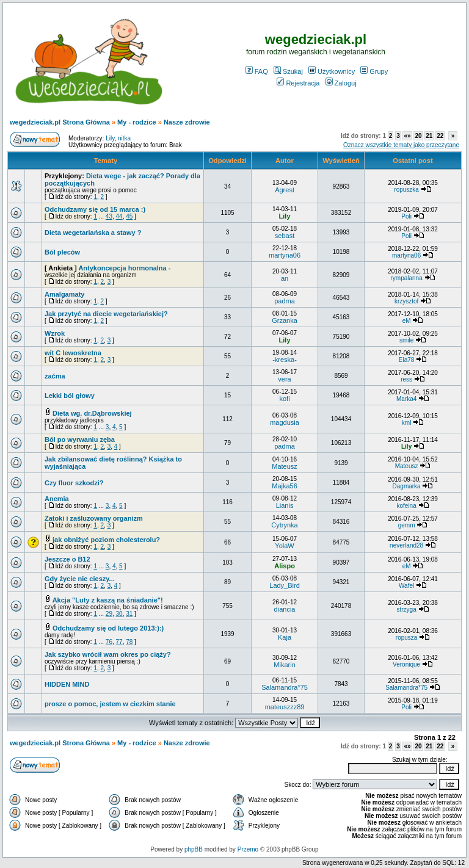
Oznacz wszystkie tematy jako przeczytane (401, 145)
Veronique (406, 664)
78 (129, 642)
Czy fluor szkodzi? (74, 483)
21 (429, 136)
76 (109, 642)
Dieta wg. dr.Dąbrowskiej (92, 413)
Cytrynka (284, 525)
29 (109, 614)
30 (119, 614)
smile (406, 340)
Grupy (374, 71)
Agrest (285, 190)
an (285, 278)
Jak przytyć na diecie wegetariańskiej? (106, 314)
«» (407, 136)
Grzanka (285, 320)
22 (440, 136)
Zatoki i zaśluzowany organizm (94, 518)
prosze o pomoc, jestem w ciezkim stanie (110, 704)
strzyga (406, 609)
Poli (406, 216)
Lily (110, 138)
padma (285, 301)
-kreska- (285, 360)
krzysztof (406, 301)
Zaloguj (341, 83)
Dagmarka (407, 486)
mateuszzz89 (285, 707)
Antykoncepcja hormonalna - (124, 268)
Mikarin (284, 665)
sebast (285, 236)
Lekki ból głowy (70, 396)
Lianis (285, 505)
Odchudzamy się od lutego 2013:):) (108, 628)
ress (406, 379)
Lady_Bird (285, 585)
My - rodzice (137, 122)
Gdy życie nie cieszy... (80, 579)
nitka (124, 138)
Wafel (406, 586)
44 (119, 216)
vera (284, 379)
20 (418, 136)
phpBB (194, 849)
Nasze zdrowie (187, 122)
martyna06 (285, 255)
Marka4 (406, 399)
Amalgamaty (64, 294)
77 (119, 642)
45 (129, 216)
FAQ (257, 71)
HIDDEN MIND (67, 684)
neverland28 (406, 545)
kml (407, 423)
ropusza (407, 638)
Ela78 (407, 360)
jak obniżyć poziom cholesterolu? (106, 540)
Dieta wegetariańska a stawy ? (93, 233)
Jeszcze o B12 (67, 559)
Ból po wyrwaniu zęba (80, 439)
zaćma (55, 376)
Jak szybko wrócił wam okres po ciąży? (108, 654)
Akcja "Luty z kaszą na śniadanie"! (108, 600)
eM (407, 321)
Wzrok (55, 333)
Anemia (57, 499)
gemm (407, 525)
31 (129, 614)
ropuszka (406, 190)
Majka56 (285, 486)
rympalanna (406, 278)
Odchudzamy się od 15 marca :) (95, 209)
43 (109, 216)
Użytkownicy (332, 71)
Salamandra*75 (285, 687)
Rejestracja (298, 83)
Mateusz (285, 466)
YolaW (284, 546)
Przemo (248, 849)
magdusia (285, 422)
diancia (285, 609)
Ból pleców (62, 252)
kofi (284, 399)
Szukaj (288, 71)
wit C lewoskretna (73, 353)
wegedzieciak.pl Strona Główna (60, 122)
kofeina (406, 506)
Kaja (285, 637)
